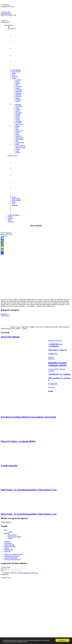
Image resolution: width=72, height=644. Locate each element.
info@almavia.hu (6, 14)
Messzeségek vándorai (15, 537)
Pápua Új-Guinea (20, 147)
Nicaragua (18, 96)
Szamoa (18, 149)
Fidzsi (17, 144)
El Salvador (19, 90)
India (17, 128)
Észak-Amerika (16, 72)
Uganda (18, 118)
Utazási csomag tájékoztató (12, 559)
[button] (9, 25)
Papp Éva (9, 233)
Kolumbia (18, 95)
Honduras (18, 93)
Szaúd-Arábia (19, 137)
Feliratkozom (5, 574)
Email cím (4, 569)
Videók (10, 538)
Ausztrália (15, 76)
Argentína (18, 80)
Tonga (17, 151)
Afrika (14, 73)
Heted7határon (12, 535)
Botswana (18, 105)
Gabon (17, 108)
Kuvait (17, 133)
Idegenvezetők (9, 550)
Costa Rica (19, 86)
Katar (17, 129)
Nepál (17, 134)
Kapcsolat (11, 222)
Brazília (18, 83)
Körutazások (12, 29)
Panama (18, 98)
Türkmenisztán (20, 142)
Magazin (11, 218)
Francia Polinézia (20, 146)
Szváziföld (18, 123)
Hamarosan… (5, 314)
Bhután (17, 126)
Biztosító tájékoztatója (11, 558)
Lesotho (18, 109)
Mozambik (19, 113)
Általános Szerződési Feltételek (14, 554)
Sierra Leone (19, 124)
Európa (14, 78)
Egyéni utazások (13, 156)
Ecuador (18, 88)
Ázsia (13, 75)
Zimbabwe (18, 121)
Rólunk (10, 217)
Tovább (25, 329)
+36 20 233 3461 (6, 12)
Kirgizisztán (19, 131)
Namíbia (18, 114)
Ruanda (18, 116)
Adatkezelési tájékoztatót (31, 573)
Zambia (18, 119)
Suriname (18, 100)
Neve (3, 571)
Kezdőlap (7, 541)
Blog (9, 220)
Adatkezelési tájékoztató (12, 556)
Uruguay (18, 101)
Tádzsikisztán (19, 139)
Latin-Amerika (16, 70)
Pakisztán (18, 136)
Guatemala (19, 91)
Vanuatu (18, 152)
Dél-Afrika (19, 106)
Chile (17, 85)
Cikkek (10, 532)
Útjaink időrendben (14, 215)
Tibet (17, 141)
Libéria (17, 111)
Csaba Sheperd (5, 316)
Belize (17, 81)
